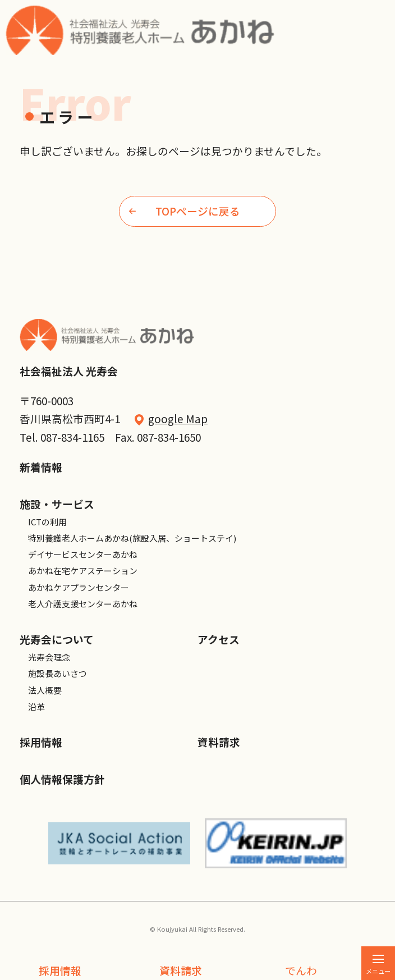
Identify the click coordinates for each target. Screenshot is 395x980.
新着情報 (41, 467)
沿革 (36, 706)
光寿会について (57, 639)
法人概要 (45, 690)
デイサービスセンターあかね (83, 554)
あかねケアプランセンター (79, 587)
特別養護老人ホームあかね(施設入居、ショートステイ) (132, 538)
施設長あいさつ (58, 673)
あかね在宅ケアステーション (83, 571)
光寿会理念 (49, 657)
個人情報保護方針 (62, 779)
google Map (178, 418)
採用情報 (60, 970)
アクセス (219, 639)
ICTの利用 (47, 522)
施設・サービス (57, 504)
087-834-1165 (72, 437)
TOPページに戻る (185, 211)
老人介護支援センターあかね (83, 604)
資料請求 (181, 970)
